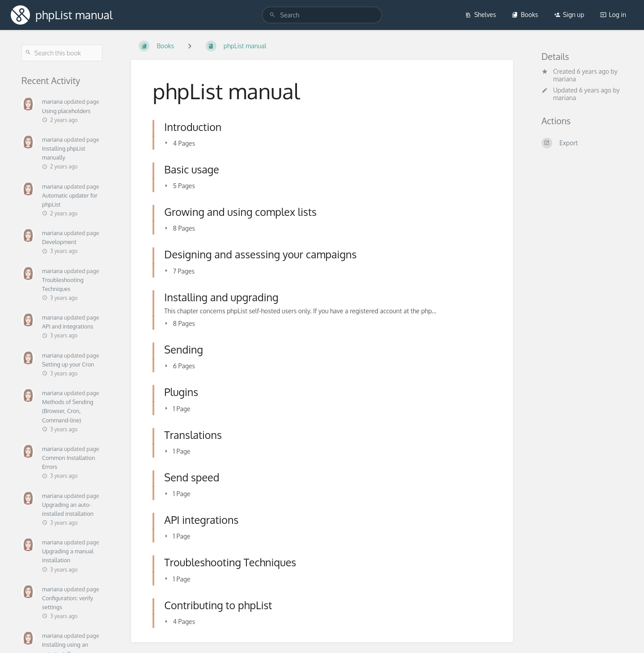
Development (59, 242)
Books (525, 15)
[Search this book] (62, 53)
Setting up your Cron (68, 364)
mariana (52, 101)
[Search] (272, 15)
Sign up (569, 15)
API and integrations (68, 326)
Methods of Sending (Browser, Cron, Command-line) (68, 411)
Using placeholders (66, 111)
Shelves (481, 15)
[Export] (582, 143)
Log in (613, 15)
